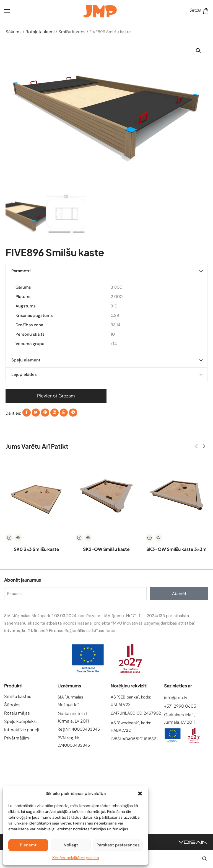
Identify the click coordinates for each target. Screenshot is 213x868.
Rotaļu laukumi (40, 31)
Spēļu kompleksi (20, 721)
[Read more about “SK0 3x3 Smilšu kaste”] (9, 538)
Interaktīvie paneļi (21, 729)
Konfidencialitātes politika (76, 857)
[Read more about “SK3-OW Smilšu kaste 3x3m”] (150, 538)
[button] (140, 793)
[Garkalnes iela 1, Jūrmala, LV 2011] (106, 785)
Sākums (14, 31)
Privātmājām (17, 738)
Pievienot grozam (56, 396)
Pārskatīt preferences (118, 845)
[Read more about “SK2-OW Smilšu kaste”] (79, 538)
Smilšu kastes (72, 31)
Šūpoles (12, 704)
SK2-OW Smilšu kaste (106, 549)
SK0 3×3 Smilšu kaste (36, 549)
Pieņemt (28, 845)
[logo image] (100, 10)
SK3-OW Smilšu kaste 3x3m (176, 549)
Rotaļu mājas (17, 713)
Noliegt (71, 845)
